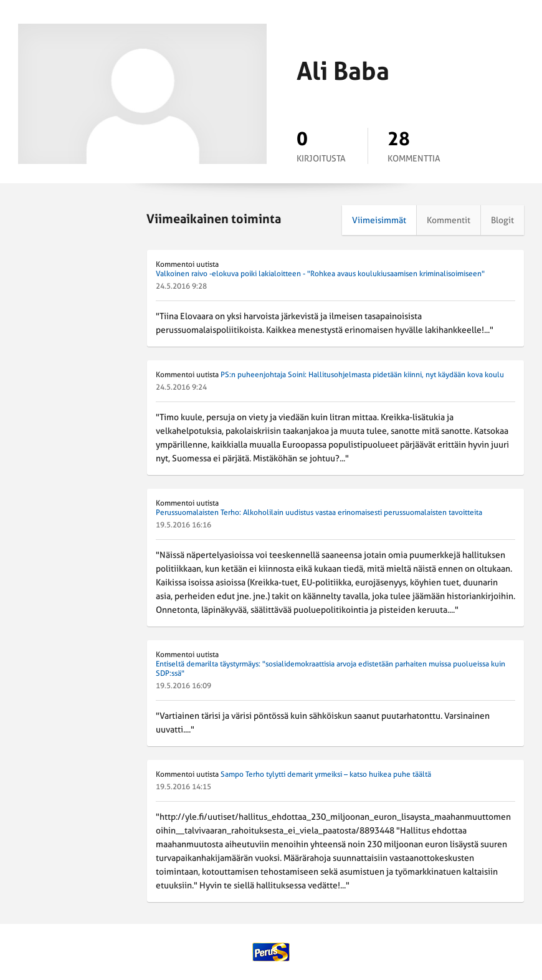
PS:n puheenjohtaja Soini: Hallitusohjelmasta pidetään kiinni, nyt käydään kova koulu (362, 375)
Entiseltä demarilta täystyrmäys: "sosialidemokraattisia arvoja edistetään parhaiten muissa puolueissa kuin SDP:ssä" (330, 669)
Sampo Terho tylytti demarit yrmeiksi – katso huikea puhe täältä (326, 774)
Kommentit (449, 220)
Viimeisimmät (379, 220)
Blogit (502, 220)
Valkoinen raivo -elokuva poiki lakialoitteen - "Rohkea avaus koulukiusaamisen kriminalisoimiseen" (320, 274)
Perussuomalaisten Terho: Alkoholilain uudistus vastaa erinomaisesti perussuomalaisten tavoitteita (319, 512)
